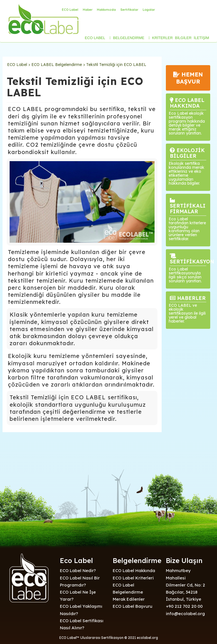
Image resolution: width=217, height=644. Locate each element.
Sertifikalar (129, 10)
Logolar (149, 10)
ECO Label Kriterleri (133, 578)
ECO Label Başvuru (133, 606)
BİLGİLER (183, 38)
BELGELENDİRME (129, 38)
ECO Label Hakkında (134, 571)
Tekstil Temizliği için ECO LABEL (116, 65)
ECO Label (70, 10)
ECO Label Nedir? (78, 571)
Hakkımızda (106, 10)
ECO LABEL (95, 38)
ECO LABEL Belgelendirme (57, 65)
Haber (88, 10)
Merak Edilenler (129, 599)
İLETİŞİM (201, 38)
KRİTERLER (162, 38)
